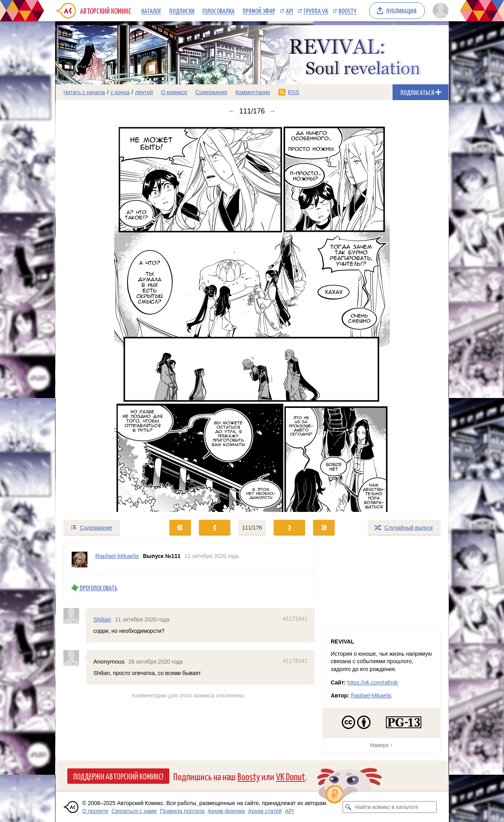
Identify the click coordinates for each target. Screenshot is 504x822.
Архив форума (226, 811)
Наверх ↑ (382, 745)
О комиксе (174, 92)
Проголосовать (98, 588)
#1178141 (295, 661)
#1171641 (295, 618)
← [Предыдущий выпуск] (232, 111)
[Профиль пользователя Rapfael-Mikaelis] (80, 560)
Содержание (211, 92)
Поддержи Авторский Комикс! (118, 776)
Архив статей (265, 811)
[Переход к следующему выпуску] (252, 317)
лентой (144, 92)
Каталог (151, 11)
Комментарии (253, 92)
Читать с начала (84, 92)
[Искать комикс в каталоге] (348, 807)
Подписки (182, 11)
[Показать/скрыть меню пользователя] (439, 11)
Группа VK (316, 11)
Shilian (102, 619)
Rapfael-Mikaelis (371, 696)
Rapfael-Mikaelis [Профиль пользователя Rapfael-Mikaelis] (117, 556)
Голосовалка (219, 11)
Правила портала (182, 811)
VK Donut (291, 776)
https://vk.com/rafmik (372, 683)
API (289, 11)
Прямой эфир (259, 11)
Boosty (347, 11)
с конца (120, 92)
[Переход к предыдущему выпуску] (105, 317)
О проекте (95, 811)
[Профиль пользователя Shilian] (75, 616)
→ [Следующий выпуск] (272, 111)
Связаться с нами (134, 811)
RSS (294, 92)
